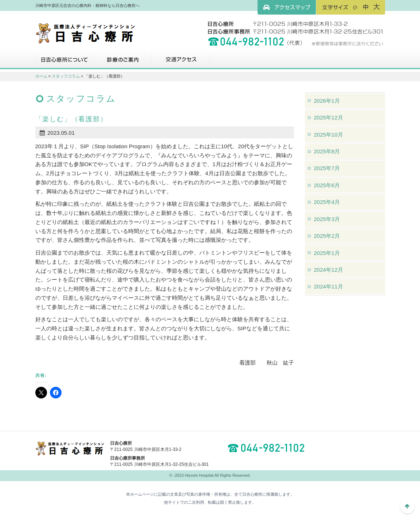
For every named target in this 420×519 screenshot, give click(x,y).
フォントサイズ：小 (355, 7)
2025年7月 (327, 168)
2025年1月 (327, 253)
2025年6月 (327, 185)
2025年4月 (327, 202)
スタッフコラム (66, 76)
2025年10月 (329, 135)
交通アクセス (181, 62)
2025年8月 (327, 151)
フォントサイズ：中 (366, 7)
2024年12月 (329, 270)
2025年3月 (327, 219)
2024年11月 (329, 286)
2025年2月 (327, 236)
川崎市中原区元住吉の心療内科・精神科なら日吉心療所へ (85, 33)
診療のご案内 (123, 62)
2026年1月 (327, 101)
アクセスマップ (287, 7)
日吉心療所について (64, 62)
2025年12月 (329, 117)
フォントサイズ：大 (377, 7)
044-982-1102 (268, 448)
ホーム (41, 76)
